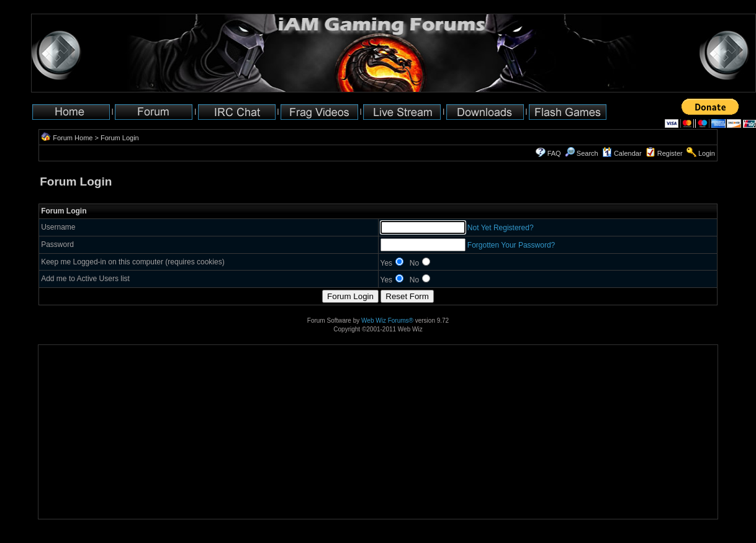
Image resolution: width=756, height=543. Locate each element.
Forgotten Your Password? (511, 245)
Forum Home (73, 138)
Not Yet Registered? (501, 228)
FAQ (554, 153)
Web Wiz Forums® (387, 321)
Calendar (622, 153)
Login (707, 153)
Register (670, 153)
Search (582, 153)
